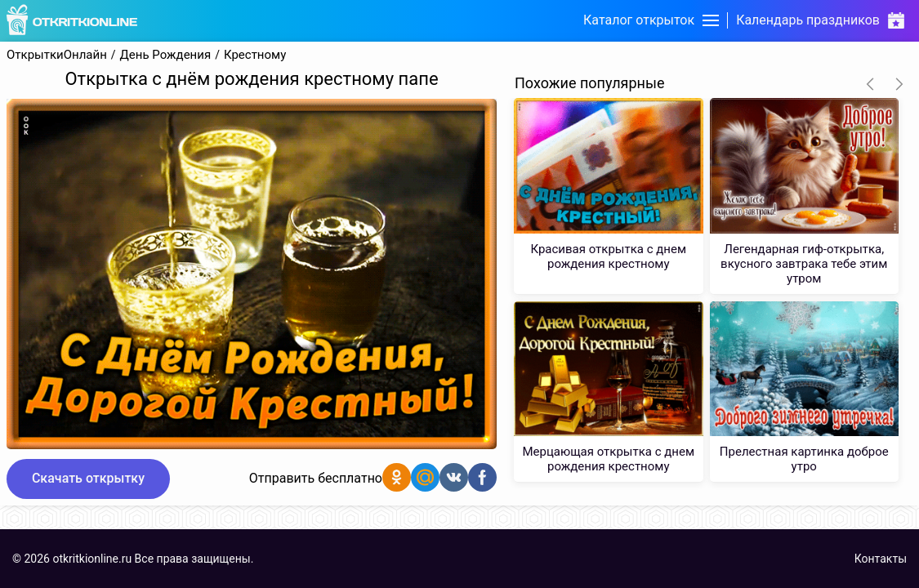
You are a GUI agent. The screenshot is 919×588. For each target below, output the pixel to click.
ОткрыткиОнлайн (57, 55)
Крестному (255, 55)
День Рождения (166, 55)
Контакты (881, 559)
